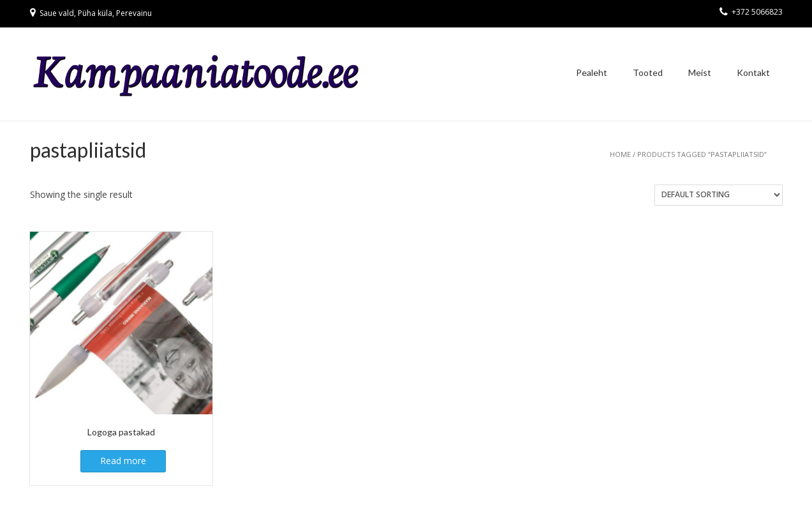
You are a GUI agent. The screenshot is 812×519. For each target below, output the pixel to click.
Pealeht (592, 72)
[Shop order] (719, 195)
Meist (700, 72)
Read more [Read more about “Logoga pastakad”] (123, 461)
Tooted (648, 72)
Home (620, 154)
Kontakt (753, 72)
